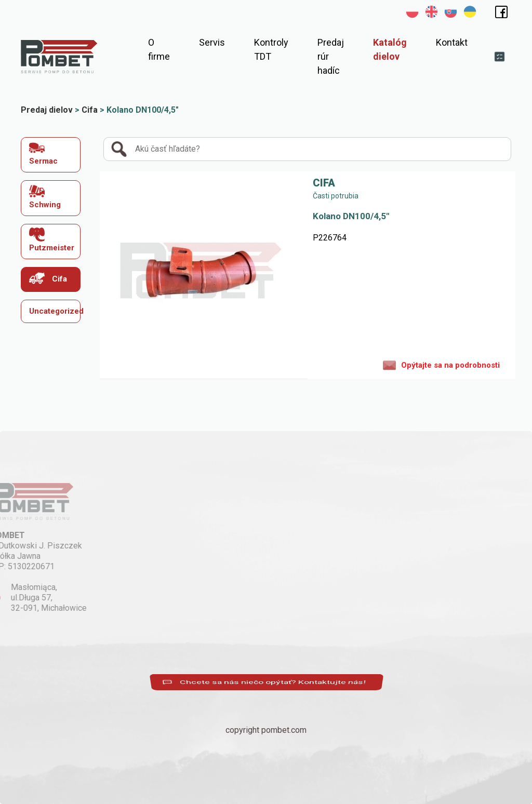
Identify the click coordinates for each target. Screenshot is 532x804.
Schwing (45, 196)
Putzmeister (52, 240)
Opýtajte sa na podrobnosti (441, 365)
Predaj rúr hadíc (331, 56)
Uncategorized (55, 311)
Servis (212, 42)
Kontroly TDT (271, 49)
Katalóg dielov (390, 49)
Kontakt (452, 42)
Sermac (43, 153)
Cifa (48, 278)
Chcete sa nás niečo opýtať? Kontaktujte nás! (266, 682)
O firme (159, 49)
